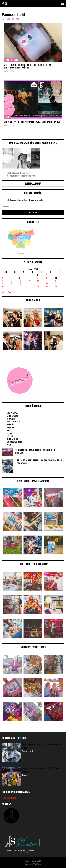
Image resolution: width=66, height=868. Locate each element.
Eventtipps (11, 419)
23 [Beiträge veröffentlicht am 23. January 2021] (47, 284)
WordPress (37, 864)
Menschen (11, 427)
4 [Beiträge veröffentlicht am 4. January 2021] (2, 278)
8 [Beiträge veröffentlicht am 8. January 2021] (38, 278)
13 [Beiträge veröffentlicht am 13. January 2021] (20, 281)
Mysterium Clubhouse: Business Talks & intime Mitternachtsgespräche (27, 66)
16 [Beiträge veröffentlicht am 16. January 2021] (47, 281)
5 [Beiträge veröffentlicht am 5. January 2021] (11, 278)
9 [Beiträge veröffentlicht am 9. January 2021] (46, 278)
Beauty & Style (13, 413)
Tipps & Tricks (12, 60)
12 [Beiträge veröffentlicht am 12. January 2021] (11, 281)
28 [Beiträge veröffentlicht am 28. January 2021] (29, 286)
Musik (9, 430)
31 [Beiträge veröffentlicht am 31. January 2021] (56, 286)
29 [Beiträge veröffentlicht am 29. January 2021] (38, 286)
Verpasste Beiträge (14, 442)
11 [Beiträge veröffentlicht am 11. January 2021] (3, 281)
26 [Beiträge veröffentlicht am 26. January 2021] (12, 286)
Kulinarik (10, 424)
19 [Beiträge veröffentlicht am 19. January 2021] (11, 284)
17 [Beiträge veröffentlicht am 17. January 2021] (56, 281)
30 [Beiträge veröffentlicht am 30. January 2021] (47, 286)
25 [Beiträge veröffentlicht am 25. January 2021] (3, 286)
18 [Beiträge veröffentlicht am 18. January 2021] (3, 284)
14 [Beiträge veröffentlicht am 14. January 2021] (29, 281)
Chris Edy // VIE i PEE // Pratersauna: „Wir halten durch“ (33, 122)
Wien (7, 117)
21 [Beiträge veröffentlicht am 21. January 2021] (29, 284)
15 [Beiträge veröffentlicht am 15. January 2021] (38, 281)
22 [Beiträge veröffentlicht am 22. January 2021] (38, 284)
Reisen (9, 433)
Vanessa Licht (14, 14)
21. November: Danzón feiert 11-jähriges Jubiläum (26, 200)
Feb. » (10, 292)
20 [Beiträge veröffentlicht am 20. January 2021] (20, 284)
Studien (10, 436)
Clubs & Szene (12, 416)
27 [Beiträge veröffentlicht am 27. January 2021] (20, 286)
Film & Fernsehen (14, 422)
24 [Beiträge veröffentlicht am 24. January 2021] (56, 284)
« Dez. (4, 292)
